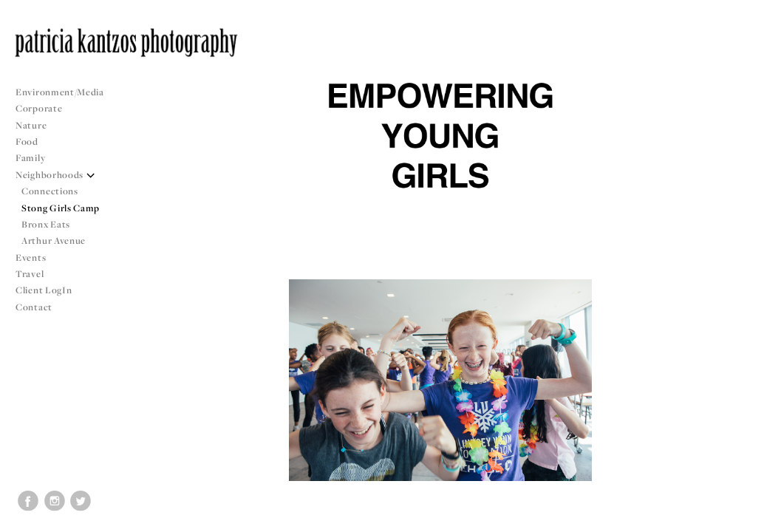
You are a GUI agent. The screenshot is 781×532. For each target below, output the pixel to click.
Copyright (751, 519)
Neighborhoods (55, 175)
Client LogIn (44, 290)
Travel (30, 274)
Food (27, 141)
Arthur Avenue (54, 241)
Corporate (39, 108)
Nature (31, 125)
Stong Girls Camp (61, 208)
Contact (34, 307)
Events (37, 258)
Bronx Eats (46, 224)
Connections (50, 191)
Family (30, 158)
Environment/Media (60, 92)
